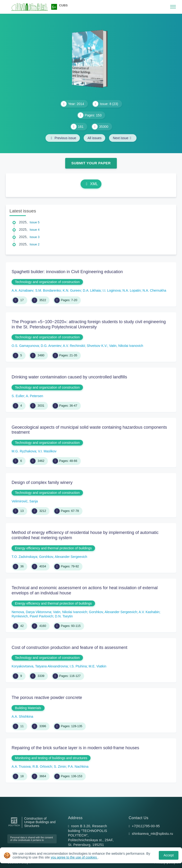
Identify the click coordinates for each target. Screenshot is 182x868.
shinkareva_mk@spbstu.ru (152, 834)
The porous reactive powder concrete (47, 698)
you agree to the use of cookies (74, 857)
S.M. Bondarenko (48, 290)
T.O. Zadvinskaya (24, 557)
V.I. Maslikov (47, 451)
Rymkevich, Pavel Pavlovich (32, 616)
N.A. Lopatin (132, 290)
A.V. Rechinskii (74, 346)
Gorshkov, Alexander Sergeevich (63, 557)
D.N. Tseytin (64, 616)
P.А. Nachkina (78, 767)
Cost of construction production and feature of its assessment (69, 648)
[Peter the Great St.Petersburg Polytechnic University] (14, 826)
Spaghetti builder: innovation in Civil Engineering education (67, 272)
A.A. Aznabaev (23, 290)
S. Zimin (60, 767)
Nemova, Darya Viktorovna (31, 612)
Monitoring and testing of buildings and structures (51, 758)
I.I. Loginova (112, 290)
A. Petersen (34, 396)
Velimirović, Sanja (25, 501)
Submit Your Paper (91, 163)
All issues (94, 138)
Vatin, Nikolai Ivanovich (126, 346)
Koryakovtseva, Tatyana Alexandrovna (40, 666)
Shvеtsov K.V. (97, 346)
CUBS (63, 5)
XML (91, 184)
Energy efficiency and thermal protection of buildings (53, 548)
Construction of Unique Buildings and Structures (40, 822)
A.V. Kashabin (149, 612)
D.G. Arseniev (51, 346)
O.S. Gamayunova (25, 346)
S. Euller (18, 396)
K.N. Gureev (72, 290)
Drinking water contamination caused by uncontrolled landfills (69, 377)
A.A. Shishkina (22, 716)
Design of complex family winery (42, 482)
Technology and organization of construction (47, 282)
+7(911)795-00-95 (146, 826)
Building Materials (28, 708)
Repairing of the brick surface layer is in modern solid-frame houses (75, 748)
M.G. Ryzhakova (24, 451)
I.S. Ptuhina (78, 666)
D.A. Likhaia (92, 290)
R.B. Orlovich (42, 767)
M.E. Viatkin (97, 666)
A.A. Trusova (21, 767)
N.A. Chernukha (155, 290)
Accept (169, 855)
